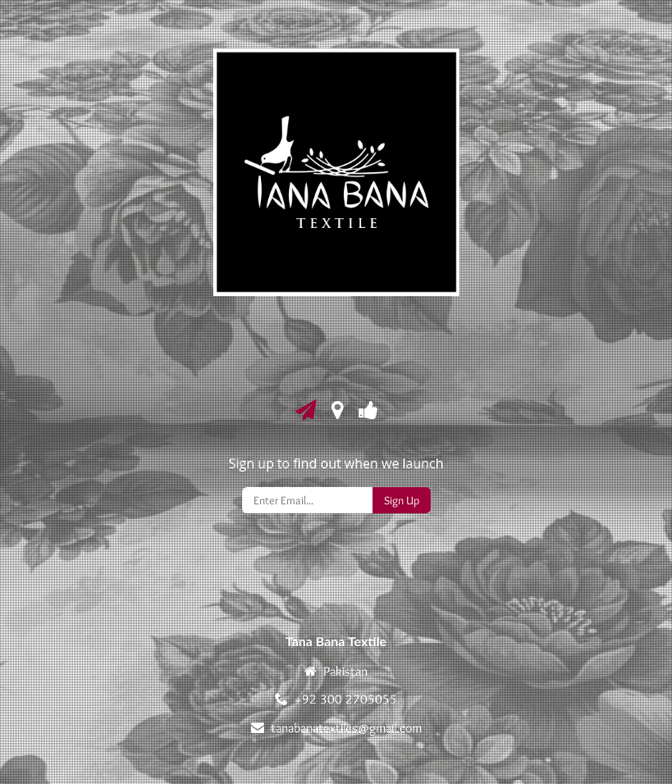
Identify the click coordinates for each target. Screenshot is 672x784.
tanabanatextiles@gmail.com (346, 728)
